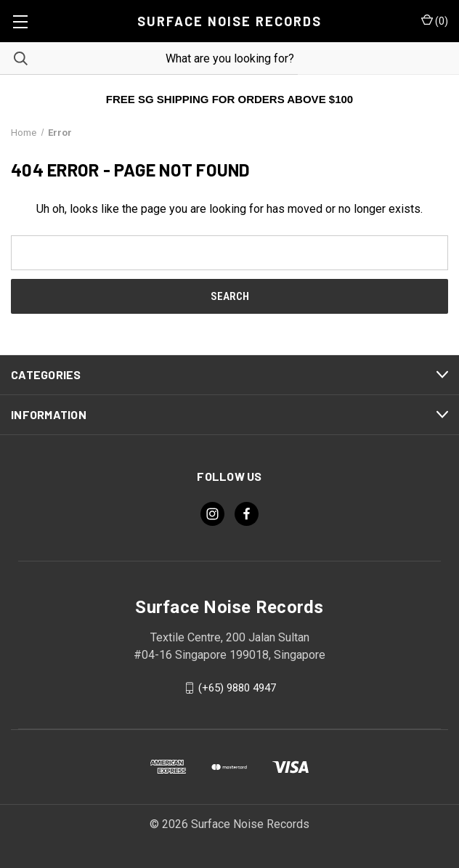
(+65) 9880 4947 (237, 688)
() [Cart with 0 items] (435, 20)
